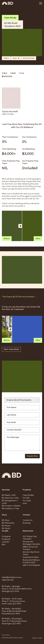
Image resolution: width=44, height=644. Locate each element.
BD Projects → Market (11, 506)
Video (16, 58)
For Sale (26, 498)
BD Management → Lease (10, 502)
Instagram (6, 536)
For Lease (27, 501)
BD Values (6, 526)
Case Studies (28, 495)
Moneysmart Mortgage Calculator (32, 543)
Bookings (27, 523)
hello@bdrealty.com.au (12, 577)
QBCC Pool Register (32, 565)
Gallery (6, 58)
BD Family (6, 528)
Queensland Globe (31, 557)
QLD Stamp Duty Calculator (30, 538)
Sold (25, 503)
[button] (22, 43)
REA (4, 545)
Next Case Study (11, 349)
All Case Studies (29, 58)
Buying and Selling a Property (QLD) (31, 561)
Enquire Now (32, 456)
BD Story (6, 520)
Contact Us (28, 520)
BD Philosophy (8, 523)
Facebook (6, 539)
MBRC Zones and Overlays (30, 548)
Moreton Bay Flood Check (31, 553)
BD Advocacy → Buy (10, 498)
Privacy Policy (6, 635)
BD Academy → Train (11, 509)
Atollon (40, 638)
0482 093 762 (8, 580)
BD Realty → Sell (9, 495)
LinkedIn (6, 542)
